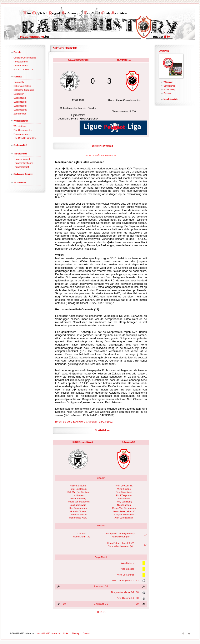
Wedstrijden (20, 126)
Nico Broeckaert (124, 492)
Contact (86, 633)
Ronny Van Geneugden (124, 508)
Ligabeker (19, 94)
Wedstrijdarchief (21, 121)
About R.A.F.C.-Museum (49, 633)
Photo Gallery (169, 90)
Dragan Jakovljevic (124, 515)
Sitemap (76, 633)
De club (17, 52)
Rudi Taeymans (124, 495)
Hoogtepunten (21, 62)
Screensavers (169, 86)
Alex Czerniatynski (124, 518)
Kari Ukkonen (119, 537)
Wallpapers (168, 82)
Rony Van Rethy (124, 502)
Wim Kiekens (124, 489)
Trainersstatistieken (23, 163)
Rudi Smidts (124, 499)
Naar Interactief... (171, 99)
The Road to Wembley (25, 138)
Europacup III (20, 106)
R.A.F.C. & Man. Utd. (24, 70)
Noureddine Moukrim (119, 546)
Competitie (19, 82)
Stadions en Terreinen (23, 174)
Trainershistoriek (22, 159)
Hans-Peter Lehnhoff (124, 511)
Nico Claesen (124, 505)
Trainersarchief (20, 154)
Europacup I (20, 98)
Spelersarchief (20, 145)
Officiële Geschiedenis (25, 58)
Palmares (18, 77)
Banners (167, 93)
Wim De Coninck (124, 486)
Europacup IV (21, 110)
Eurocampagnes (22, 134)
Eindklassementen (23, 130)
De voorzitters (21, 66)
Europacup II (20, 102)
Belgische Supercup (24, 90)
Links (66, 633)
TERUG (101, 612)
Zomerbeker (20, 114)
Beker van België (22, 86)
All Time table (19, 183)
